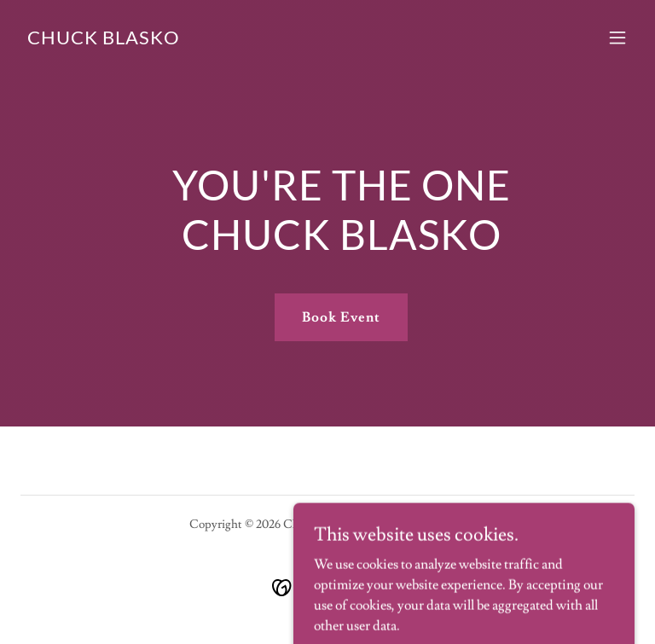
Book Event (341, 317)
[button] (617, 38)
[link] (104, 40)
